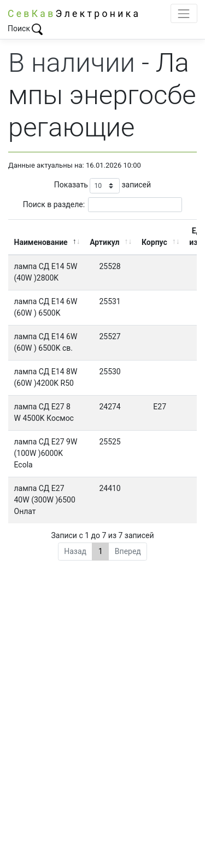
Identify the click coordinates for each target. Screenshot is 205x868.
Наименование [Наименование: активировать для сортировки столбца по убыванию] (41, 242)
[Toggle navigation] (184, 13)
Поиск (25, 28)
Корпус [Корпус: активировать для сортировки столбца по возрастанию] (154, 242)
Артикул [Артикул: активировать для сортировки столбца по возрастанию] (104, 242)
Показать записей (102, 185)
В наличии (72, 63)
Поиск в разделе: (102, 205)
